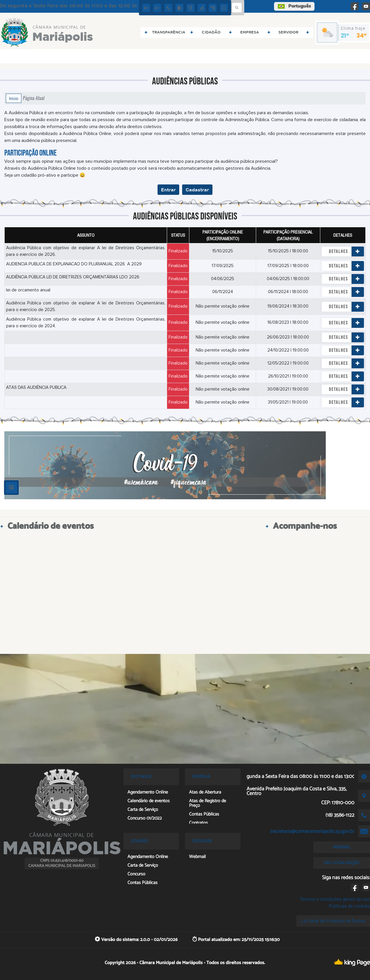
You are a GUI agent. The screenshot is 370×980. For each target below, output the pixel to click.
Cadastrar (197, 190)
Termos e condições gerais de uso (335, 899)
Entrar (168, 190)
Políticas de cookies (349, 906)
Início (14, 98)
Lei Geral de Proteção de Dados (333, 921)
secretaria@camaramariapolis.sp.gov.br (312, 831)
